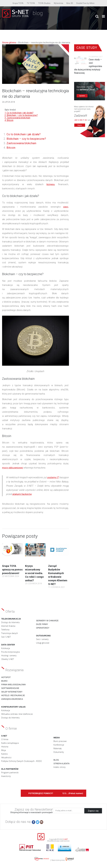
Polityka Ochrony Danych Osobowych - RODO (22, 761)
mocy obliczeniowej (13, 468)
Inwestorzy (6, 776)
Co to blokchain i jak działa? (24, 134)
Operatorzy (43, 628)
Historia (5, 747)
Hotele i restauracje (13, 695)
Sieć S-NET (6, 637)
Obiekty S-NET (8, 659)
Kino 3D (70, 3)
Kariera (4, 754)
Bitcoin (11, 148)
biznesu (51, 184)
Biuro (4, 681)
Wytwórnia (58, 3)
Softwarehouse (10, 688)
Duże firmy (42, 624)
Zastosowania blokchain (21, 143)
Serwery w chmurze (47, 621)
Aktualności (6, 757)
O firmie (5, 739)
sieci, (66, 207)
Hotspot (6, 677)
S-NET (66, 839)
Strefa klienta (62, 764)
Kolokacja (6, 648)
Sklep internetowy (12, 692)
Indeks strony (59, 767)
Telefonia (5, 630)
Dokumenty (59, 752)
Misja (4, 750)
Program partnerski (10, 773)
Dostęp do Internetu (10, 622)
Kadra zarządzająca (10, 743)
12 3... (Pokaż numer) (73, 793)
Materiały (58, 748)
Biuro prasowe (60, 741)
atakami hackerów (22, 494)
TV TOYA (31, 3)
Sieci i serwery (42, 639)
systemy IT (53, 477)
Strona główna (9, 43)
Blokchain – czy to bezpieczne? (26, 139)
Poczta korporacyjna (10, 652)
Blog (56, 760)
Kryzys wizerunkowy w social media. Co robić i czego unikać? (34, 573)
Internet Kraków (8, 626)
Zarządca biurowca (12, 699)
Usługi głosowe (43, 643)
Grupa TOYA (18, 3)
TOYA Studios (44, 3)
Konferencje (59, 745)
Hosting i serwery (9, 655)
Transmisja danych (10, 633)
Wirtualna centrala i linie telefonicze (17, 714)
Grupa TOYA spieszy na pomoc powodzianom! (12, 570)
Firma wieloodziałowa (13, 685)
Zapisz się (93, 810)
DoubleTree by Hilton (85, 3)
